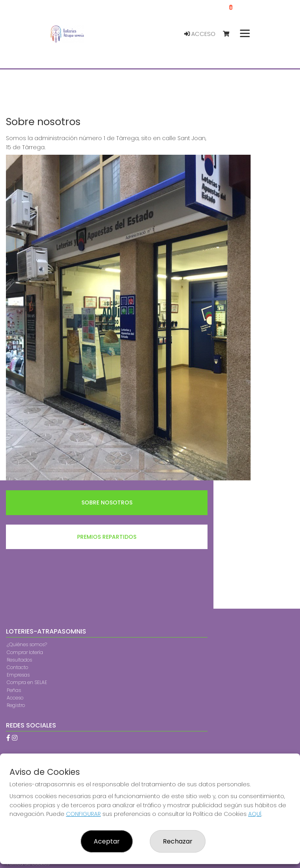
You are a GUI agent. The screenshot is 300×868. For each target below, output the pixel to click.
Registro (16, 705)
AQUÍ (255, 814)
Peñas (14, 690)
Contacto (17, 667)
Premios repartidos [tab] (107, 537)
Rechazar (178, 841)
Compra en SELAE (27, 682)
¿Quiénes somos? (27, 644)
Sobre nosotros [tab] (107, 502)
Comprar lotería (25, 652)
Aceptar (107, 841)
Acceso (200, 34)
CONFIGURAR (83, 814)
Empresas (18, 675)
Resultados (19, 660)
